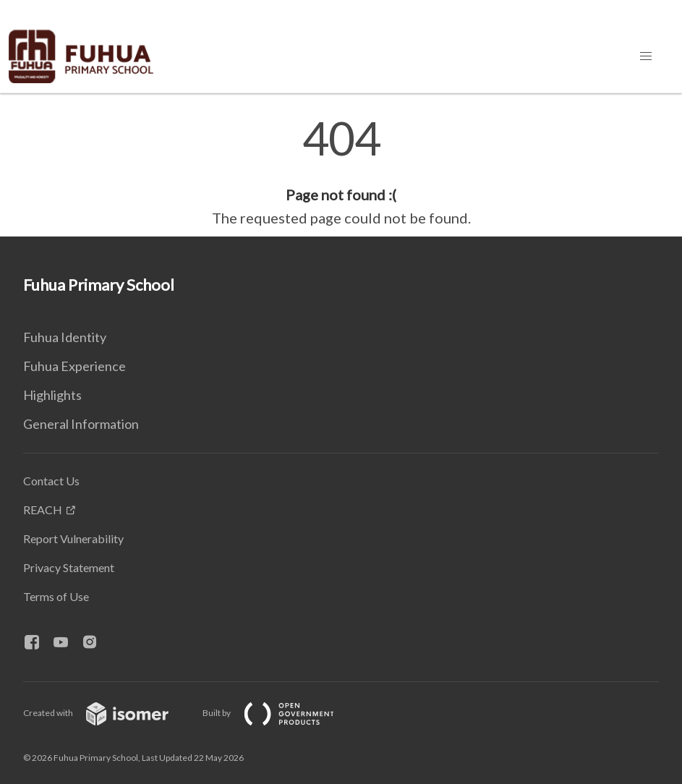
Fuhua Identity (65, 337)
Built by (280, 713)
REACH (43, 510)
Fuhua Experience (74, 366)
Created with (107, 713)
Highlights (52, 395)
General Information (81, 424)
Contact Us (51, 481)
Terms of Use (56, 596)
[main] (341, 172)
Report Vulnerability (73, 538)
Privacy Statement (69, 567)
